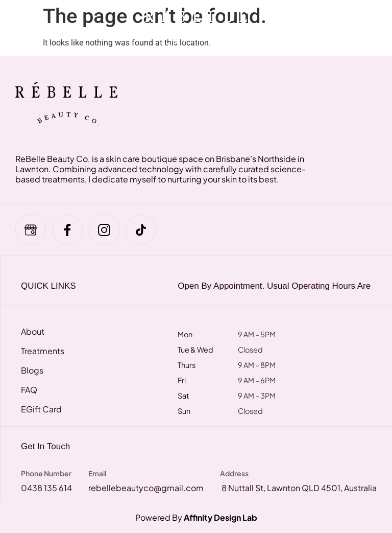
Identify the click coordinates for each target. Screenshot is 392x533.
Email (97, 473)
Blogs (32, 370)
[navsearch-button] (323, 28)
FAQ (29, 390)
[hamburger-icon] (32, 28)
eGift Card (41, 409)
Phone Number (46, 473)
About (33, 332)
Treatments (43, 351)
